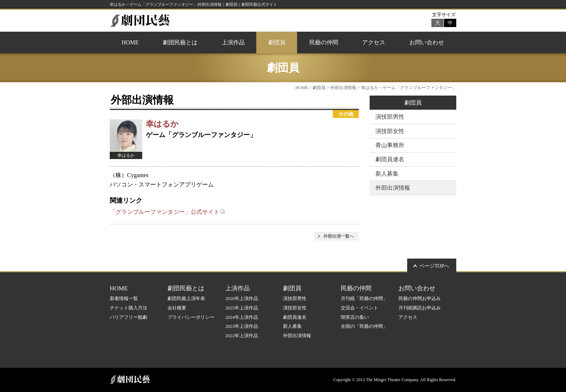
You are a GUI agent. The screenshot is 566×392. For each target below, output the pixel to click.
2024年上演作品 (242, 317)
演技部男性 (390, 117)
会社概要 (177, 308)
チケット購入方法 (129, 308)
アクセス (374, 42)
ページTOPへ (434, 266)
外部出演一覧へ (339, 236)
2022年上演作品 (242, 336)
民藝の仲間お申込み (420, 298)
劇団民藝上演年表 (186, 298)
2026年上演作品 (242, 298)
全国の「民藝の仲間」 (364, 326)
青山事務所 (390, 145)
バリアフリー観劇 (129, 317)
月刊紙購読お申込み (420, 308)
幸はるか (162, 124)
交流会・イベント (360, 308)
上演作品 (233, 42)
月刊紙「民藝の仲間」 (364, 298)
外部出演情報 (343, 88)
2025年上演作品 (242, 308)
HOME (130, 42)
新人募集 (387, 174)
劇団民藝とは (180, 42)
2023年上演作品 (242, 326)
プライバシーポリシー (191, 317)
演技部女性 (390, 131)
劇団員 (277, 42)
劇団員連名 (390, 159)
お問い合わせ (427, 42)
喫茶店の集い (355, 317)
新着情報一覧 (124, 298)
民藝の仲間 (324, 42)
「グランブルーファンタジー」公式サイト (167, 212)
